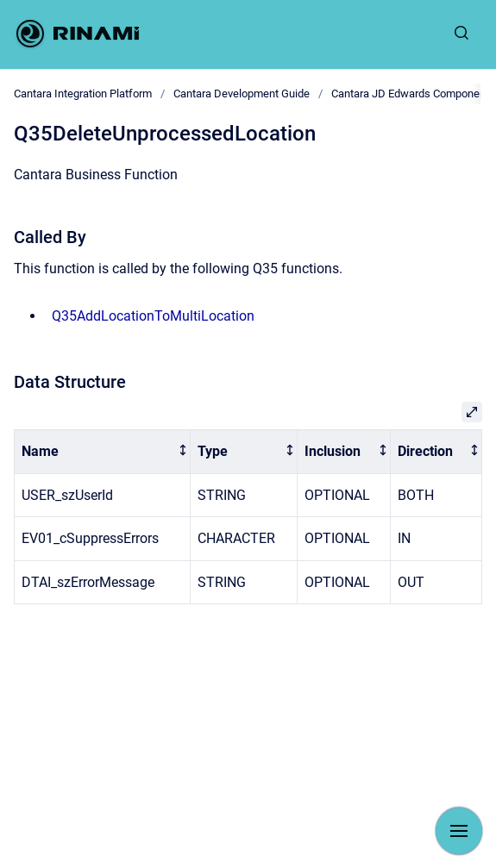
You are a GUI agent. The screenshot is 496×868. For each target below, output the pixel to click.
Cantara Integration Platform (83, 94)
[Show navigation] (459, 831)
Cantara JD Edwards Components (413, 94)
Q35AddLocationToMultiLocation (153, 316)
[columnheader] (103, 452)
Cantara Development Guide (242, 94)
